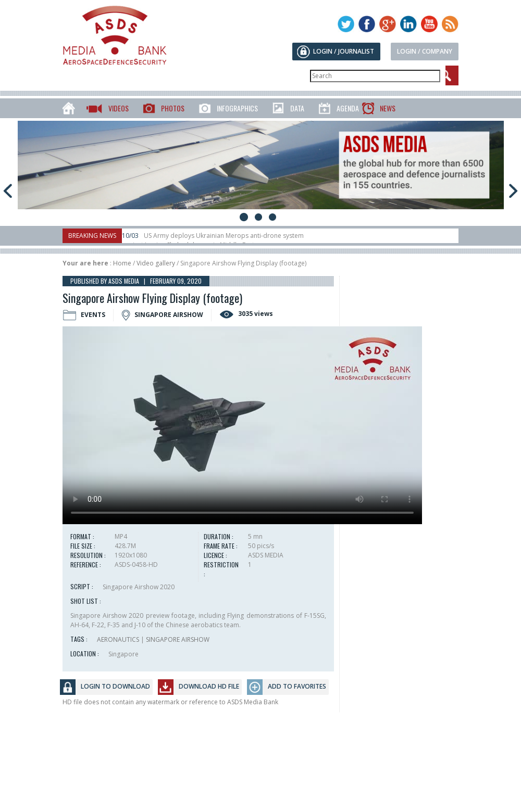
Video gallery (156, 263)
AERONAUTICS (118, 639)
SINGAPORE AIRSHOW (178, 639)
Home (122, 263)
